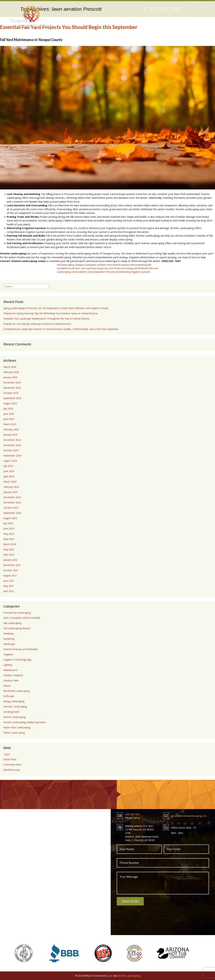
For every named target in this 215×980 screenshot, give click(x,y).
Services (118, 18)
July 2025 (8, 409)
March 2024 (10, 482)
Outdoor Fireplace (13, 675)
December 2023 (12, 497)
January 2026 (10, 377)
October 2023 (11, 508)
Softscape (9, 696)
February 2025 (11, 429)
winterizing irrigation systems (135, 272)
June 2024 (9, 471)
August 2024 (10, 461)
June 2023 (9, 529)
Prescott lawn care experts (80, 268)
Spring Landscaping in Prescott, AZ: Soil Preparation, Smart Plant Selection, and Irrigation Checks (56, 308)
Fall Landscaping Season (17, 628)
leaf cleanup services (127, 265)
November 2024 (12, 445)
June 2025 (9, 414)
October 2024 (11, 450)
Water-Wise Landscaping (17, 727)
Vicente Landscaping (14, 717)
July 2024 (8, 466)
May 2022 (9, 549)
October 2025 (11, 393)
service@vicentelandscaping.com (189, 816)
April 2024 (9, 476)
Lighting (8, 665)
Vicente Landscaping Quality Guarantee (25, 722)
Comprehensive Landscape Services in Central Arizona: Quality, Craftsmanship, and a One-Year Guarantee (61, 329)
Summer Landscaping (15, 707)
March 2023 (10, 544)
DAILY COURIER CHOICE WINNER (22, 618)
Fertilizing (8, 634)
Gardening (9, 639)
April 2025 (9, 419)
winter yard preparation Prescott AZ (99, 272)
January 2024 (10, 492)
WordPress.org (11, 770)
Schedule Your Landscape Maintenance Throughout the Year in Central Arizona (46, 319)
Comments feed (12, 765)
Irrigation (8, 654)
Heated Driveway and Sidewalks (21, 649)
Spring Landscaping (14, 701)
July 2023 (8, 523)
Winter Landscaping (14, 733)
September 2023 (12, 513)
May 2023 (9, 534)
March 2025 (10, 424)
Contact (183, 18)
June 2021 (9, 581)
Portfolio (134, 18)
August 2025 (10, 403)
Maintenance (10, 670)
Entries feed (10, 759)
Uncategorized (11, 712)
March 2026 (10, 367)
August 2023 (10, 518)
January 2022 (10, 560)
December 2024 (12, 440)
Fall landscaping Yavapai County (74, 265)
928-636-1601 (166, 8)
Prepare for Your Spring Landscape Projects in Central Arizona (37, 324)
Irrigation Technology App (17, 660)
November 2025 (12, 388)
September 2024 (12, 456)
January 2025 (10, 435)
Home (84, 18)
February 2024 (11, 487)
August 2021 (10, 575)
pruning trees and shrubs (108, 268)
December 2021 (12, 565)
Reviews (150, 18)
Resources (166, 18)
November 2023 (12, 502)
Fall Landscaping (12, 623)
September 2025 (12, 398)
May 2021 (9, 586)
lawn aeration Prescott (104, 265)
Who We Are (100, 18)
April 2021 (9, 591)
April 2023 (9, 539)
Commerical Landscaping (17, 613)
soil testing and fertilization (136, 268)
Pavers (7, 686)
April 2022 (9, 555)
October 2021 (11, 570)
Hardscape (9, 644)
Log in (7, 754)
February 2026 (11, 372)
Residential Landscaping (16, 691)
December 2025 (12, 382)
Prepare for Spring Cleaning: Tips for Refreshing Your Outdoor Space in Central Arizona (50, 313)
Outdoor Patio (11, 680)
